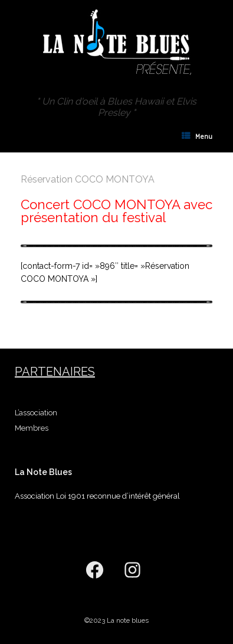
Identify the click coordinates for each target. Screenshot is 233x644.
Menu (197, 136)
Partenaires (55, 372)
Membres (32, 428)
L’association (36, 413)
